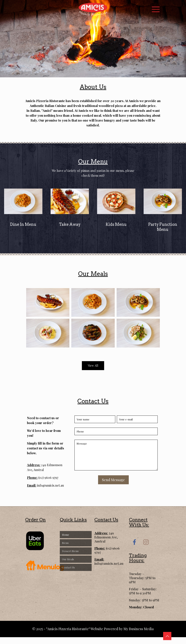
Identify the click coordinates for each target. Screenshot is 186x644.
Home (66, 535)
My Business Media (139, 629)
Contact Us (68, 567)
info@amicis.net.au (50, 485)
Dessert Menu (70, 551)
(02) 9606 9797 (48, 478)
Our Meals (68, 559)
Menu (65, 543)
